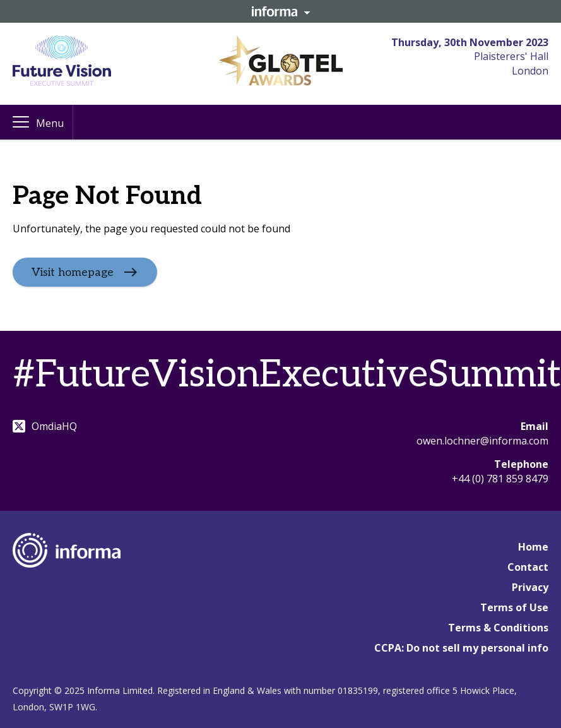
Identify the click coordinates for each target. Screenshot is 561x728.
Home (533, 547)
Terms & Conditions (498, 628)
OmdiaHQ (45, 426)
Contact (528, 567)
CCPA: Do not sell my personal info (461, 648)
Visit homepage (73, 272)
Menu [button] (50, 123)
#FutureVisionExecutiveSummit (287, 375)
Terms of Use (514, 607)
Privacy (530, 587)
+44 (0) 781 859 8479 (500, 479)
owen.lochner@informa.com (482, 441)
